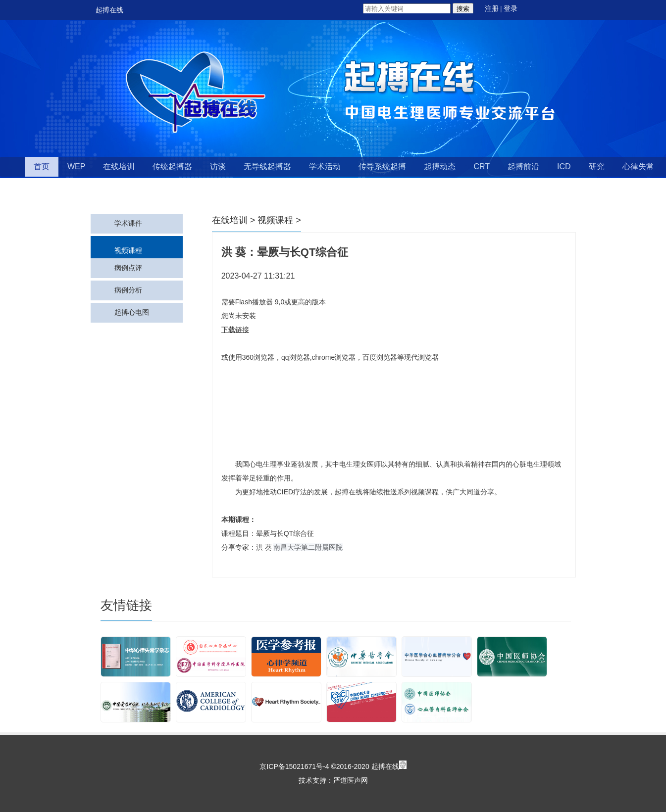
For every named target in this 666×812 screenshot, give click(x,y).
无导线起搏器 (267, 167)
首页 (42, 167)
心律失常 (638, 167)
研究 (597, 167)
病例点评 (128, 268)
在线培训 (119, 167)
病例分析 (128, 290)
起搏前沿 (523, 167)
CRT (482, 167)
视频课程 (128, 251)
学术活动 (325, 167)
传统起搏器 (172, 167)
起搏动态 (440, 167)
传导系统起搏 (382, 167)
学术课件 (128, 223)
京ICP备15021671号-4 (294, 766)
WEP (76, 167)
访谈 (218, 167)
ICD (564, 167)
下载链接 (235, 330)
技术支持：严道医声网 (333, 780)
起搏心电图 (132, 312)
